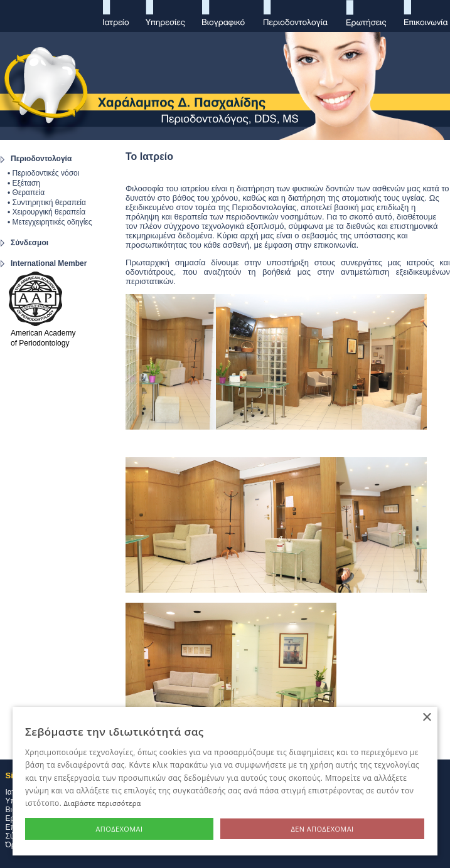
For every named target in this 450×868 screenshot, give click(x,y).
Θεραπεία (29, 193)
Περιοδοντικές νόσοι (46, 173)
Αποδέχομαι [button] (120, 829)
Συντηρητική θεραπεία (48, 203)
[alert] (225, 781)
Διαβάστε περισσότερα (103, 803)
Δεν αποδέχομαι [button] (322, 829)
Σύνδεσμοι (29, 243)
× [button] (426, 718)
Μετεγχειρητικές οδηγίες (52, 222)
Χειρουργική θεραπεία (48, 212)
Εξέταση (25, 183)
